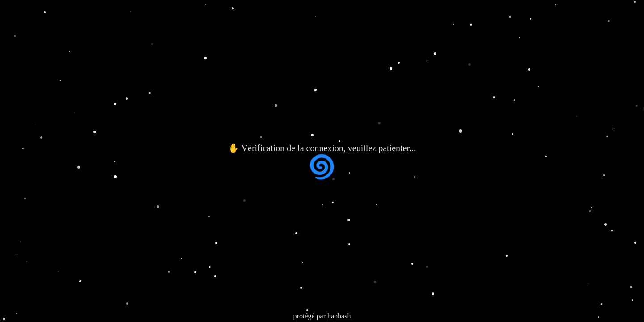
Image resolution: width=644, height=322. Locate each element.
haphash (339, 316)
